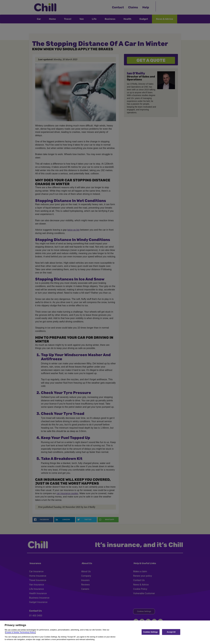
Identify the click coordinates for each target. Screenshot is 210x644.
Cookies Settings (150, 632)
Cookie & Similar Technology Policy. (20, 632)
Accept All (171, 632)
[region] (105, 632)
